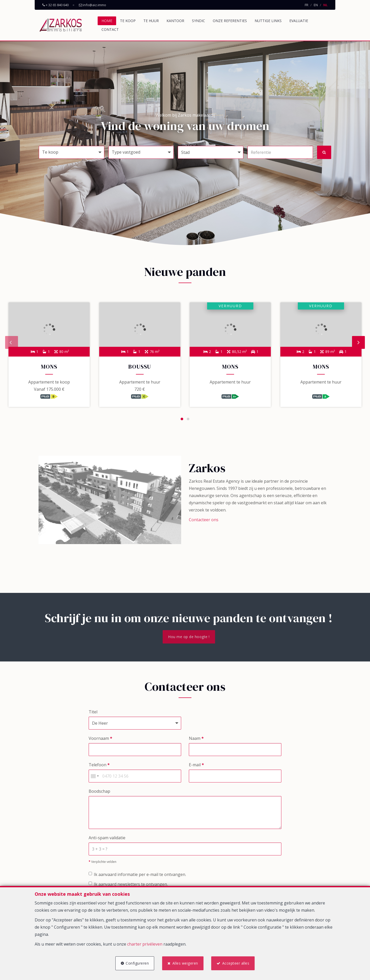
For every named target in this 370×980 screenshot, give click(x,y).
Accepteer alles (237, 963)
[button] (211, 152)
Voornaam (100, 740)
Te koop (128, 21)
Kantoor (175, 21)
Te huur (151, 21)
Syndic (198, 21)
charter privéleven (145, 943)
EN (316, 5)
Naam (196, 740)
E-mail (196, 766)
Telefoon (99, 766)
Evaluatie (299, 21)
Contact (110, 29)
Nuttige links (268, 21)
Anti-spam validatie (107, 839)
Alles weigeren (185, 963)
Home (107, 21)
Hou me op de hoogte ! (189, 638)
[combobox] (95, 778)
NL (325, 5)
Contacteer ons (204, 521)
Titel (93, 713)
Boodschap (99, 793)
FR (307, 5)
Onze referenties (230, 21)
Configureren (136, 963)
